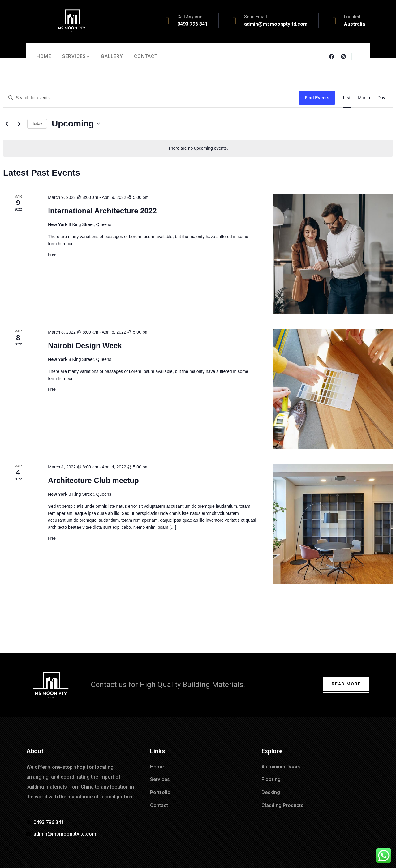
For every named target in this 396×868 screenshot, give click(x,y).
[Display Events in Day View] (381, 98)
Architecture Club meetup (93, 480)
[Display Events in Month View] (364, 98)
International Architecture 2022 (102, 211)
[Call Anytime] (168, 21)
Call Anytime (190, 17)
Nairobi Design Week (85, 346)
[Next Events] (19, 124)
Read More (345, 684)
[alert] (198, 148)
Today (37, 124)
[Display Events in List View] (347, 98)
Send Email (256, 17)
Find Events (317, 98)
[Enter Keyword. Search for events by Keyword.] (151, 98)
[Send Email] (235, 21)
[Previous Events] (7, 124)
